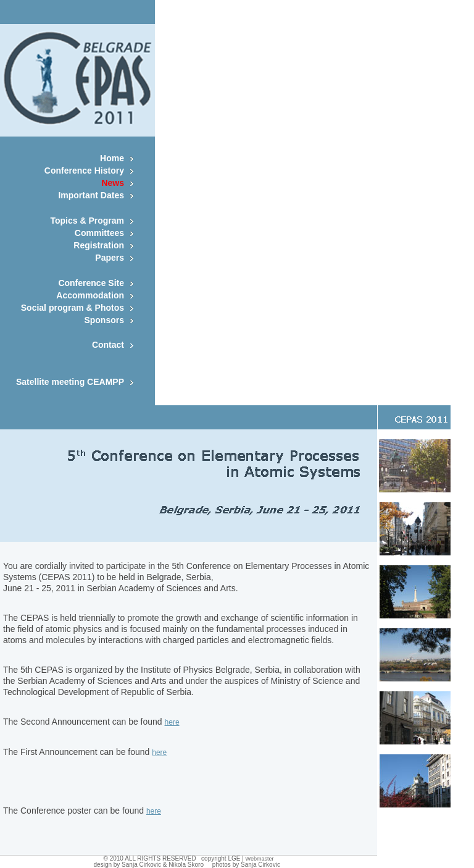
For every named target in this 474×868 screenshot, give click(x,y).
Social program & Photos (73, 308)
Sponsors (104, 320)
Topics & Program (87, 221)
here (172, 722)
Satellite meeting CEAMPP (70, 382)
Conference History (84, 171)
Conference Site (91, 283)
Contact (108, 345)
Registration (99, 245)
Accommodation (90, 295)
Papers (110, 258)
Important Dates (91, 195)
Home (112, 158)
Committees (99, 233)
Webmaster (260, 859)
